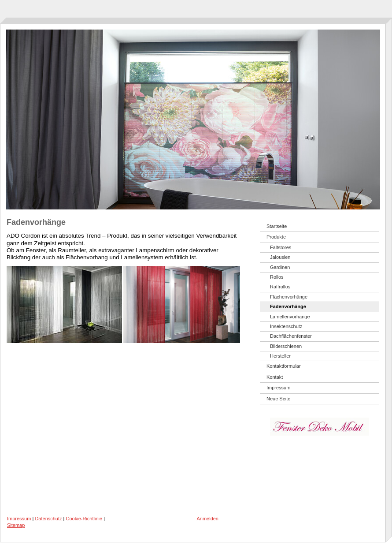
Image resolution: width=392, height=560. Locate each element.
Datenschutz (48, 519)
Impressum (19, 519)
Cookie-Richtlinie (84, 519)
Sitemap (16, 525)
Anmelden (207, 519)
